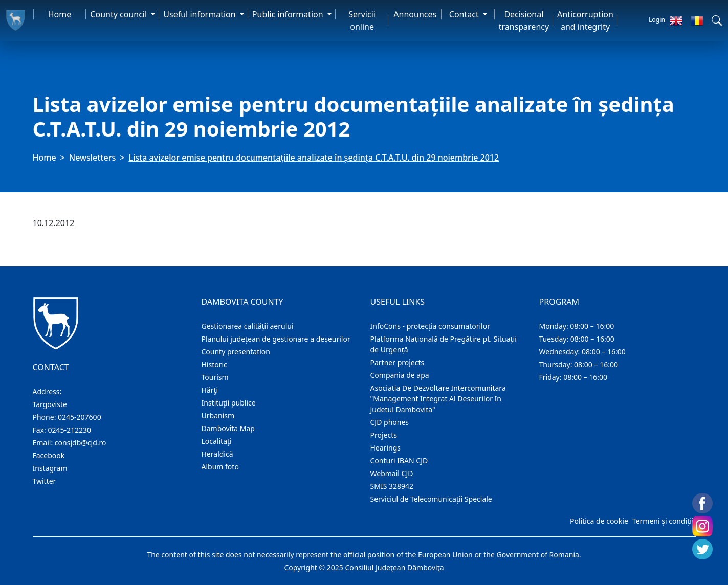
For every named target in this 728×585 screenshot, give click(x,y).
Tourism (215, 377)
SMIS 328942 (392, 486)
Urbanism (218, 415)
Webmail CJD (392, 473)
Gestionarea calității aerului (248, 326)
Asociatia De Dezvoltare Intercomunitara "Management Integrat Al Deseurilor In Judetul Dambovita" (438, 399)
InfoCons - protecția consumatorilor (431, 326)
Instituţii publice (229, 403)
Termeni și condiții (663, 521)
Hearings (386, 448)
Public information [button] (289, 14)
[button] (717, 20)
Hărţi (210, 390)
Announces (415, 14)
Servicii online (362, 20)
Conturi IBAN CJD (399, 460)
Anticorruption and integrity (585, 20)
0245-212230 (69, 430)
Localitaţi (217, 441)
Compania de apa (400, 375)
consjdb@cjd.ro (81, 443)
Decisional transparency (524, 20)
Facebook (49, 455)
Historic (214, 364)
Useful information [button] (200, 14)
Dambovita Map (228, 428)
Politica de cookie (599, 521)
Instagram (50, 468)
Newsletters (92, 157)
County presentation (236, 352)
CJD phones (390, 422)
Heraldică (217, 454)
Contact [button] (465, 14)
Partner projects (398, 362)
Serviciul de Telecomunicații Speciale (431, 499)
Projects (384, 435)
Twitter (45, 481)
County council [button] (119, 14)
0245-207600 (80, 417)
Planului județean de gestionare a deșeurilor (276, 339)
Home (60, 14)
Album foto (220, 467)
